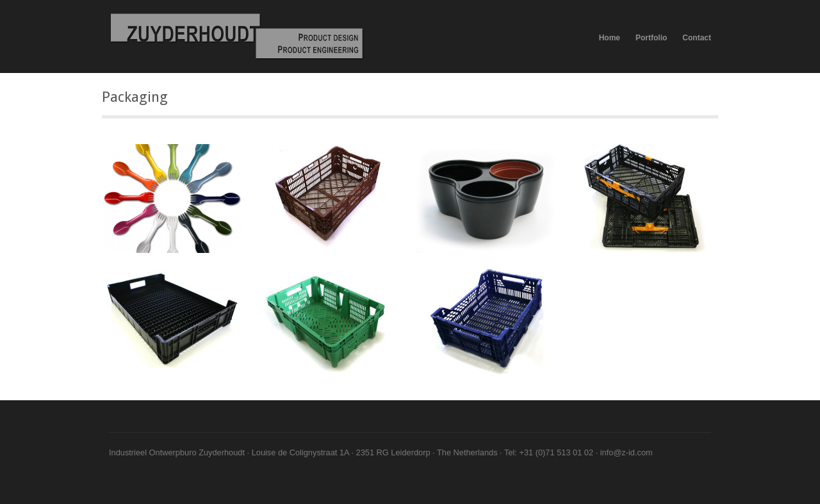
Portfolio (651, 38)
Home (610, 38)
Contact (697, 38)
